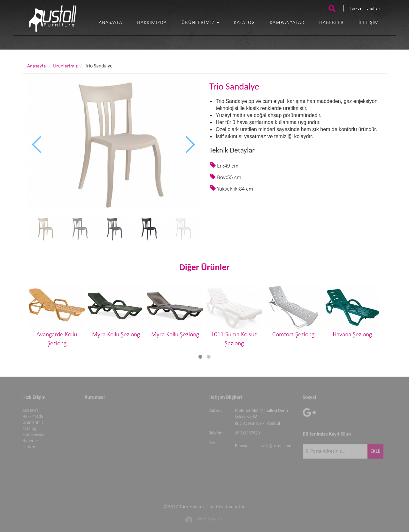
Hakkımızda (152, 23)
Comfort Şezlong (293, 311)
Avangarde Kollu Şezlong (57, 316)
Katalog (244, 23)
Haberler (332, 23)
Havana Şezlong (352, 311)
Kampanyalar (287, 23)
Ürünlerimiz (200, 23)
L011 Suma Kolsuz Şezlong (234, 316)
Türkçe (356, 9)
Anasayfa (111, 23)
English (373, 9)
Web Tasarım (210, 517)
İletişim (369, 23)
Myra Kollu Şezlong (116, 311)
